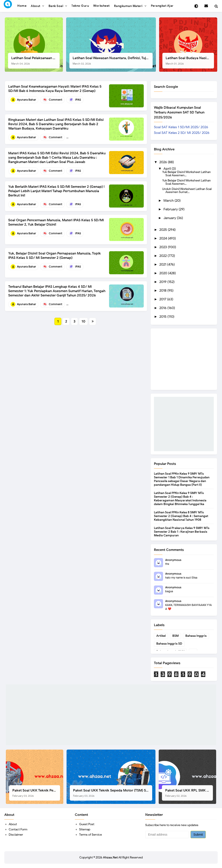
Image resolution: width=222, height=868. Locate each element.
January (170, 218)
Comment (55, 100)
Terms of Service (91, 835)
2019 (163, 282)
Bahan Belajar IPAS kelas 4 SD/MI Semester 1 (104, 304)
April (168, 169)
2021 (163, 264)
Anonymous (173, 560)
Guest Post (87, 824)
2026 (164, 162)
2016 (163, 308)
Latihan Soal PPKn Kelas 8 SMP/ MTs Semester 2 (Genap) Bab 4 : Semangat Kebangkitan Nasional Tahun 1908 (181, 516)
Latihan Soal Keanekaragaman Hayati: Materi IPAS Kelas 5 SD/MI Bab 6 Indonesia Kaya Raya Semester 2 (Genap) (55, 89)
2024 (164, 238)
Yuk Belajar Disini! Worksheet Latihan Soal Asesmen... (186, 173)
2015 (163, 317)
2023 (164, 247)
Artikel (161, 636)
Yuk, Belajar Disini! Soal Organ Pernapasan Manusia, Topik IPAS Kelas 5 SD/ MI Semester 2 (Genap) (55, 256)
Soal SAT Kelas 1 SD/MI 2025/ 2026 (181, 127)
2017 (163, 299)
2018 (163, 291)
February (171, 209)
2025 (164, 230)
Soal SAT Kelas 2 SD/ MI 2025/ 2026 (182, 133)
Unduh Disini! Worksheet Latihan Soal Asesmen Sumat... (187, 190)
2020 (164, 273)
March (169, 201)
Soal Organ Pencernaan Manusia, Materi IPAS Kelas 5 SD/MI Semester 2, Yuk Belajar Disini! (56, 222)
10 (83, 321)
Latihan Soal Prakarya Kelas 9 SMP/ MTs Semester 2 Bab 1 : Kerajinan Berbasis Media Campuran (182, 532)
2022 (163, 256)
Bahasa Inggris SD (169, 644)
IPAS (78, 100)
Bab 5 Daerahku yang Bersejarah (96, 137)
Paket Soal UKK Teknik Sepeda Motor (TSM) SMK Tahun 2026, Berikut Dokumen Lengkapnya (113, 793)
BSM (175, 636)
